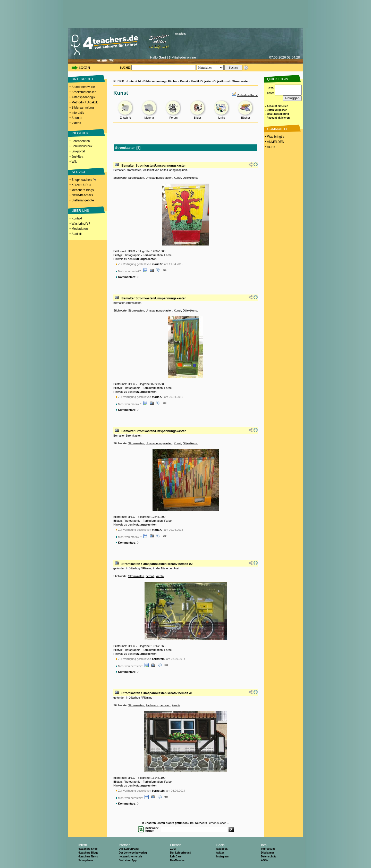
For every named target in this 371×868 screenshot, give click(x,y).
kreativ (160, 576)
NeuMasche (177, 860)
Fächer (173, 81)
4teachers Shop (88, 849)
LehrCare (176, 857)
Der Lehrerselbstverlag (133, 853)
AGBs (265, 860)
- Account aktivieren (277, 118)
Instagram (222, 857)
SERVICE (79, 172)
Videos (76, 123)
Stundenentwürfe (83, 87)
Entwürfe (125, 118)
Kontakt (77, 218)
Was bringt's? (81, 224)
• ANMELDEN (274, 142)
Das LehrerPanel (129, 849)
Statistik (77, 234)
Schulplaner (86, 860)
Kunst (184, 81)
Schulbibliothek (82, 146)
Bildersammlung (83, 108)
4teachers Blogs (83, 190)
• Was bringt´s (274, 137)
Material (149, 118)
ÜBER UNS (80, 211)
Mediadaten (80, 229)
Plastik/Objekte (201, 81)
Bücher (246, 118)
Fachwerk (152, 705)
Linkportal (78, 151)
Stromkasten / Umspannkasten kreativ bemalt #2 (157, 564)
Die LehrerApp (128, 860)
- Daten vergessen (276, 110)
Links (222, 118)
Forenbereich (81, 141)
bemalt (150, 576)
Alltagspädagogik (83, 97)
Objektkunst (222, 81)
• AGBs (270, 147)
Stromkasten (241, 81)
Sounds (77, 118)
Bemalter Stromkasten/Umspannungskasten (154, 166)
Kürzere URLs (81, 185)
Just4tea (77, 157)
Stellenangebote (83, 200)
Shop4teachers (84, 180)
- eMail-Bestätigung (277, 114)
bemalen (165, 705)
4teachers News (88, 857)
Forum (173, 118)
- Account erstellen (277, 106)
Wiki (75, 162)
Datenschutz (269, 857)
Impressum (268, 849)
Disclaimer (268, 853)
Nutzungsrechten (145, 259)
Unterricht (134, 81)
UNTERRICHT (83, 79)
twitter (220, 853)
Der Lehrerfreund (181, 853)
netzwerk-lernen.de (130, 857)
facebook (222, 849)
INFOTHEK (80, 133)
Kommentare (127, 277)
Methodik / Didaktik (85, 102)
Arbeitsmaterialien (84, 92)
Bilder (198, 118)
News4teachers (82, 195)
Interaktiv (78, 113)
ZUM (173, 849)
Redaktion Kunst (247, 95)
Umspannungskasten (159, 178)
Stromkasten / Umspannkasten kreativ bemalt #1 (157, 693)
